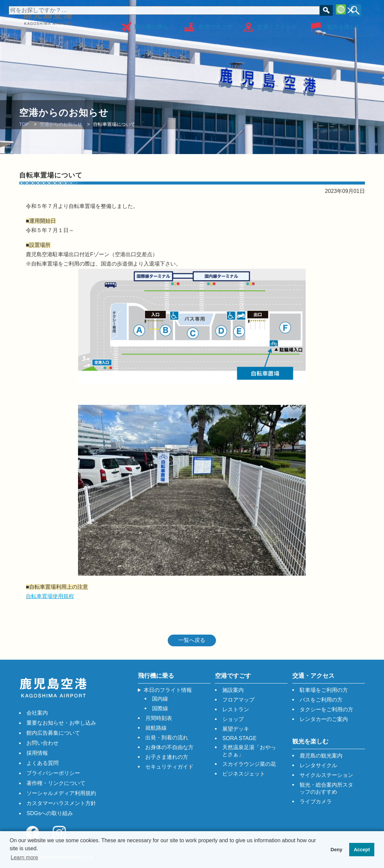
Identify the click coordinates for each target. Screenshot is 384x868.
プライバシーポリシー (53, 773)
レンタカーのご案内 (324, 719)
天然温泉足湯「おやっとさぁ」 (249, 751)
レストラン (236, 709)
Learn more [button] (24, 857)
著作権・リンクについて (56, 783)
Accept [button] (362, 850)
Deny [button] (336, 850)
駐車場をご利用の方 (324, 690)
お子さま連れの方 (167, 757)
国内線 (160, 699)
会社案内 (37, 713)
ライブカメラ (316, 802)
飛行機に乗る (151, 25)
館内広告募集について (53, 733)
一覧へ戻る (192, 640)
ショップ (233, 719)
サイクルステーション (326, 775)
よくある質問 (43, 763)
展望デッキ (236, 729)
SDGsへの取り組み (50, 813)
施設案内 (233, 690)
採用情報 (37, 753)
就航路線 (156, 728)
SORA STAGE (239, 738)
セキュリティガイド (169, 767)
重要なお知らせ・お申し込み (61, 723)
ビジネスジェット (244, 774)
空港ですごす (216, 25)
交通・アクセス (277, 25)
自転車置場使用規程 (50, 596)
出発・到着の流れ (167, 738)
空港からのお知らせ (61, 124)
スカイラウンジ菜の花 (249, 764)
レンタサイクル (318, 765)
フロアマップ (308, 9)
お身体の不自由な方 (186, 9)
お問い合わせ (43, 743)
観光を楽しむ (344, 25)
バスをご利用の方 (321, 700)
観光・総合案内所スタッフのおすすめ (326, 788)
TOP (24, 124)
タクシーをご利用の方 (326, 709)
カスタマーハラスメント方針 (61, 803)
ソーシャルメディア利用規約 (61, 793)
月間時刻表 (159, 718)
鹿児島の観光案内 (321, 756)
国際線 (160, 708)
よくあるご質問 (251, 9)
